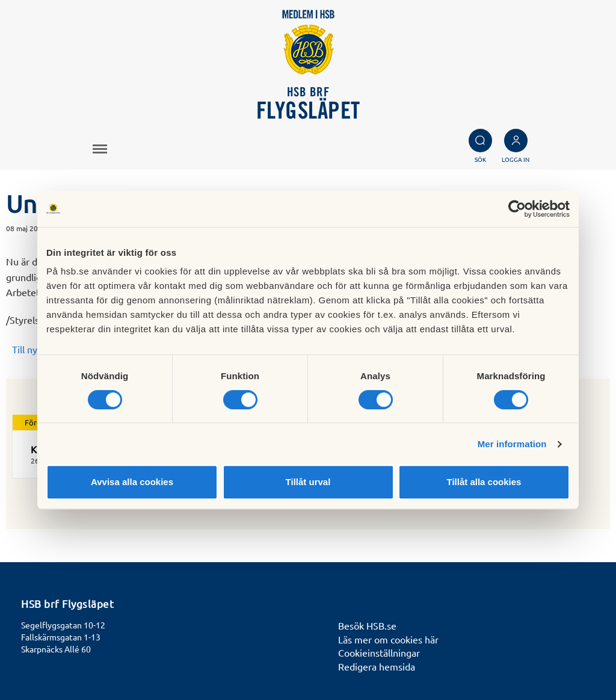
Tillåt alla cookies (484, 482)
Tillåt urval (308, 482)
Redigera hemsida (377, 666)
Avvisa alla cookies (132, 482)
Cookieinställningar (379, 652)
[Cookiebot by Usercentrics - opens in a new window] (517, 209)
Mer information (512, 444)
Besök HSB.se (367, 625)
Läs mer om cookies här (388, 639)
